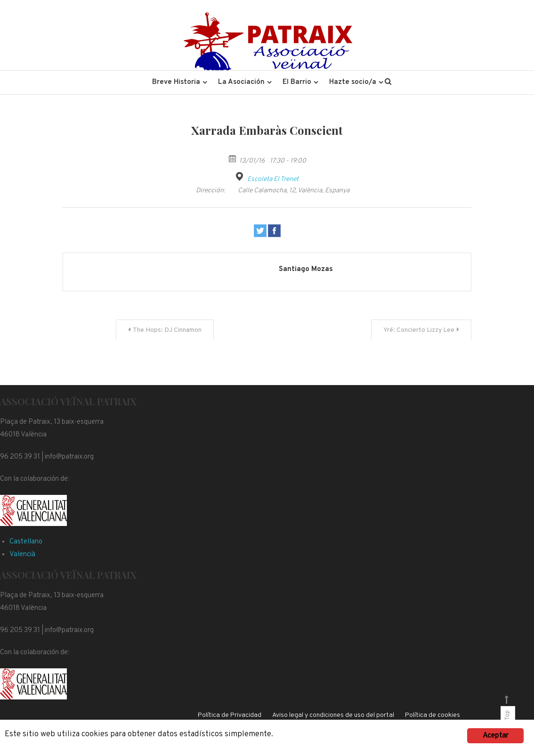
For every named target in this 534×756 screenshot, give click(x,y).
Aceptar (495, 735)
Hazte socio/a (353, 82)
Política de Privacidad (230, 715)
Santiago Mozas (306, 269)
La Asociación (241, 82)
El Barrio (297, 82)
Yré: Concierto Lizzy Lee (419, 330)
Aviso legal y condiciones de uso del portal (333, 715)
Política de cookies (433, 715)
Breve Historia (176, 82)
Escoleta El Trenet (273, 179)
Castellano (26, 542)
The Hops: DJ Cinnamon (167, 330)
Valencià (22, 555)
